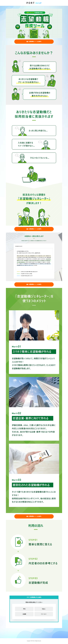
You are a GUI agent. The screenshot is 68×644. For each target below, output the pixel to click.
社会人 (44, 609)
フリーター (44, 614)
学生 (24, 609)
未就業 (24, 614)
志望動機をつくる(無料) (35, 42)
